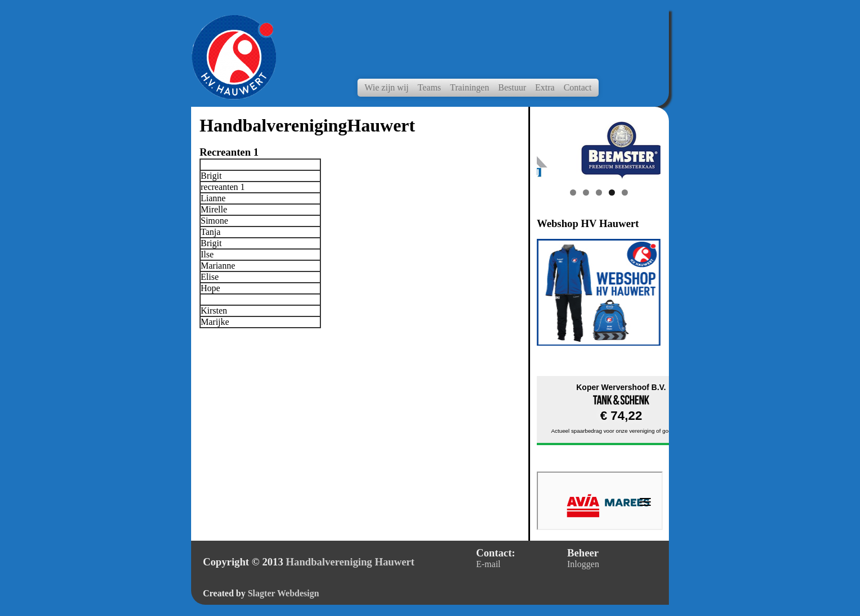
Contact (578, 87)
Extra (545, 87)
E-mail (488, 564)
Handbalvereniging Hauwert (350, 562)
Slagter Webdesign (284, 593)
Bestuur (512, 87)
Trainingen (470, 87)
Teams (429, 87)
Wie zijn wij (387, 87)
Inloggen (583, 564)
